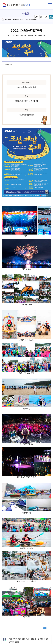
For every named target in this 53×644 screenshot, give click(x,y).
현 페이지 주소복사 (37, 17)
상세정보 (9, 65)
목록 (45, 628)
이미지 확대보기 (49, 195)
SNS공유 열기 (46, 17)
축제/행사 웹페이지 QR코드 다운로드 (42, 17)
